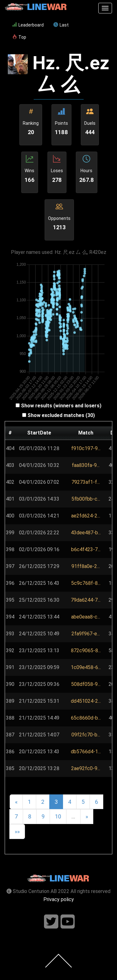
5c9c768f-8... (86, 583)
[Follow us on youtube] (68, 922)
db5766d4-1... (86, 752)
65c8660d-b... (86, 718)
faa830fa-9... (86, 465)
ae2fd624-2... (86, 516)
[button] (86, 449)
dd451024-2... (86, 701)
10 (58, 816)
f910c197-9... (86, 448)
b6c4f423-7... (86, 549)
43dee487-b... (86, 533)
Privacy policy (59, 899)
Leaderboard (28, 25)
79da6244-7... (86, 600)
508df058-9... (86, 684)
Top (19, 37)
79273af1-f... (86, 482)
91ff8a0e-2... (86, 566)
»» (17, 831)
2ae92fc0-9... (86, 768)
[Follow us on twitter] (51, 922)
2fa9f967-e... (86, 634)
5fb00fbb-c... (86, 499)
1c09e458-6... (86, 667)
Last (61, 25)
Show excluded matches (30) (61, 415)
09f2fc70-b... (86, 735)
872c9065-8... (86, 650)
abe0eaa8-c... (86, 617)
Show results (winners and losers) (61, 406)
